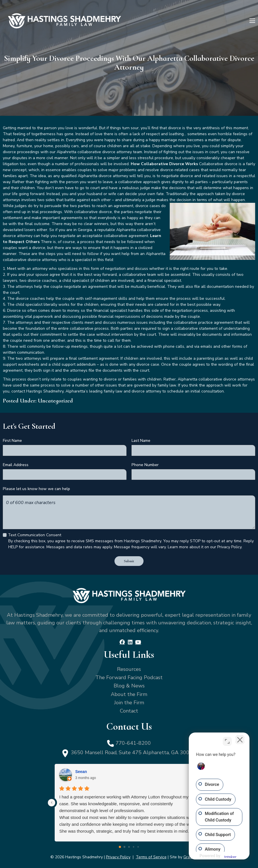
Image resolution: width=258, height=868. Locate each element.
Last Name (141, 441)
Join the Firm (129, 702)
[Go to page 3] (134, 846)
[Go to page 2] (129, 846)
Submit (129, 561)
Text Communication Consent (35, 535)
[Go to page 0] (120, 846)
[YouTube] (138, 641)
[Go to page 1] (125, 846)
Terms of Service (151, 856)
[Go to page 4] (138, 846)
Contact (129, 710)
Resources (129, 668)
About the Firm (129, 693)
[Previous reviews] (52, 802)
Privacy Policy (118, 856)
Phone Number (145, 465)
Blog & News (129, 685)
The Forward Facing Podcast (129, 677)
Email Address (16, 465)
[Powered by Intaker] (225, 856)
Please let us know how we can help (36, 489)
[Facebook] (122, 641)
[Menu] (252, 21)
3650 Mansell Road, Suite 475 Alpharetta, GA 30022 (133, 752)
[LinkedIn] (130, 641)
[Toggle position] (227, 740)
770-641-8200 (133, 742)
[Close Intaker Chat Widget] (239, 740)
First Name (12, 441)
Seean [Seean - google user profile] (81, 771)
